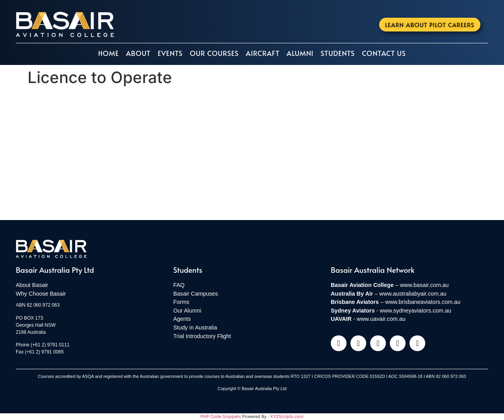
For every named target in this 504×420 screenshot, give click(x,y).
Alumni (300, 53)
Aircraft (263, 53)
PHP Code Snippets (221, 416)
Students (338, 53)
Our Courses (214, 53)
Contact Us (384, 53)
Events (170, 53)
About (138, 53)
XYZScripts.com (287, 416)
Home (108, 53)
